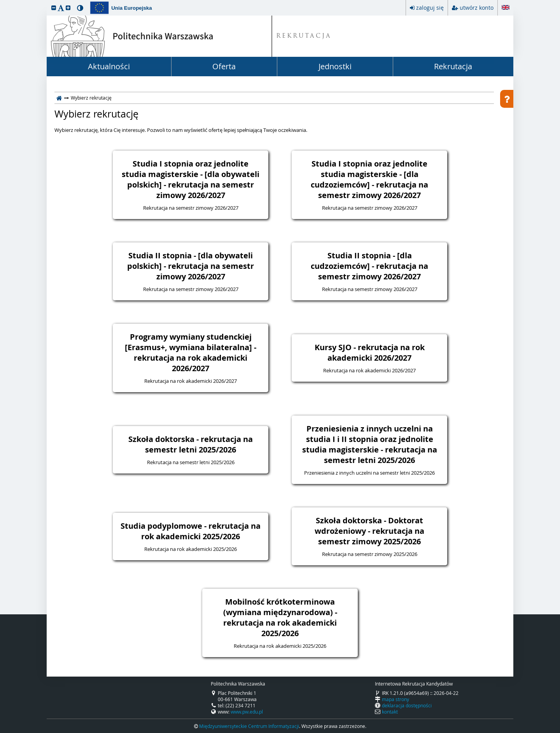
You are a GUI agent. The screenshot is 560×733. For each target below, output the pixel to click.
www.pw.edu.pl (247, 712)
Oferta (224, 66)
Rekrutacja (453, 66)
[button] (54, 8)
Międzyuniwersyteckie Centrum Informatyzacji (249, 726)
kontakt (390, 712)
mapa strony (395, 699)
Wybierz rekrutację (96, 114)
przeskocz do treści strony (2, 2)
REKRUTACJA (304, 36)
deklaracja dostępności (407, 705)
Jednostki (335, 66)
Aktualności (109, 66)
